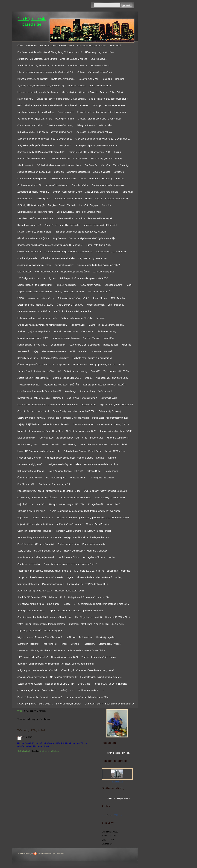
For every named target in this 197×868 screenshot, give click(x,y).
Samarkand (23, 351)
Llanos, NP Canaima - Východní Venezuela (39, 451)
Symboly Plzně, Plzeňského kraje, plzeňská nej (41, 86)
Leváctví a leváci (99, 59)
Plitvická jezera (43, 199)
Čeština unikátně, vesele (30, 478)
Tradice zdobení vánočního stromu (99, 657)
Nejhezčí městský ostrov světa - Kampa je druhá (69, 458)
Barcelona (96, 351)
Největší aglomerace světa (63, 179)
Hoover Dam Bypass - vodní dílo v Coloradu (86, 551)
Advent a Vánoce (102, 172)
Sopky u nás (84, 684)
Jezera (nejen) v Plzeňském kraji (34, 378)
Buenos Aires (97, 438)
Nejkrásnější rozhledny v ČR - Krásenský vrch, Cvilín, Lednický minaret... (86, 677)
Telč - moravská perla (56, 478)
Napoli (129, 285)
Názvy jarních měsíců (90, 285)
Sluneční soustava (76, 86)
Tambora (112, 458)
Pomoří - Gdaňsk (119, 444)
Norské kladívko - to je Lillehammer (35, 285)
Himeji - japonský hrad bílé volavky (107, 365)
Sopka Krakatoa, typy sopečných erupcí (109, 99)
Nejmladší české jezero (46, 272)
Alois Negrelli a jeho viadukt (88, 617)
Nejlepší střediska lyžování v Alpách (35, 524)
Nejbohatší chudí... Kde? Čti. (32, 504)
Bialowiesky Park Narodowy (55, 358)
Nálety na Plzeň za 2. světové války (95, 125)
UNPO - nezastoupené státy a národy (36, 298)
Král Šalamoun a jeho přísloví (32, 179)
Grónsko (75, 644)
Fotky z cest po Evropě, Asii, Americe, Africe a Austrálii (118, 754)
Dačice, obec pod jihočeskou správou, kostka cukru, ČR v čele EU (50, 245)
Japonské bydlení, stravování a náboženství (39, 371)
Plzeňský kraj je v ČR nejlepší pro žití (36, 544)
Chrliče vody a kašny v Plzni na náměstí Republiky (42, 325)
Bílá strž (120, 179)
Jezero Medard (100, 298)
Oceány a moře (89, 405)
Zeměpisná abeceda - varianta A (108, 185)
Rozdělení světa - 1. (78, 66)
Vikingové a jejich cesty (57, 185)
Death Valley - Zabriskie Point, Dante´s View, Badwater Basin (48, 405)
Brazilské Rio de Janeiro (77, 105)
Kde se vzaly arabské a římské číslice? (87, 650)
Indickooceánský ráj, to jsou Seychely (36, 112)
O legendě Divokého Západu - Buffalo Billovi (101, 92)
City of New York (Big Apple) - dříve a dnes (38, 604)
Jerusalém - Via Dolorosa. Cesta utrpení (37, 59)
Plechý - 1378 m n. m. (43, 518)
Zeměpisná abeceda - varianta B (34, 192)
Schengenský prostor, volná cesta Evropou (96, 145)
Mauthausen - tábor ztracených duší (110, 418)
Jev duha (101, 318)
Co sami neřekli (58, 345)
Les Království (24, 272)
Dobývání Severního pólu (97, 165)
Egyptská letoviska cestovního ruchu (35, 212)
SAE (85, 438)
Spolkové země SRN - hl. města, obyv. (68, 159)
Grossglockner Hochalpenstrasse (109, 105)
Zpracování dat (58, 854)
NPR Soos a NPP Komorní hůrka (34, 311)
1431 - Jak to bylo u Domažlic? (33, 657)
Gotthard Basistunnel (83, 424)
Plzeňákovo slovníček (53, 584)
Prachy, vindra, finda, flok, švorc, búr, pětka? (99, 265)
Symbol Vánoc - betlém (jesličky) (34, 398)
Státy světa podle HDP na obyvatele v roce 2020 (41, 152)
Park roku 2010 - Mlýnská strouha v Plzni (59, 438)
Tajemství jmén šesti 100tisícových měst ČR (104, 385)
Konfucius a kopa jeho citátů (66, 338)
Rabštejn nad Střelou (66, 285)
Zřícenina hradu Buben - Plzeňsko (58, 258)
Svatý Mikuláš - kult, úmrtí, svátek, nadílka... (39, 551)
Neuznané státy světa (28, 584)
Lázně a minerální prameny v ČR (54, 484)
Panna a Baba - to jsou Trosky (32, 345)
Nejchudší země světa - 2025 (70, 591)
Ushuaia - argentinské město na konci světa (99, 119)
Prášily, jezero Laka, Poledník (70, 292)
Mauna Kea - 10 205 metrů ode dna (106, 325)
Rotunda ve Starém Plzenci (31, 471)
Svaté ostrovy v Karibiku (63, 79)
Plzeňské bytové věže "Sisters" (33, 79)
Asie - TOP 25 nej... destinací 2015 (35, 591)
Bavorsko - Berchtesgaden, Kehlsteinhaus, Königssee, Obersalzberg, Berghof (56, 664)
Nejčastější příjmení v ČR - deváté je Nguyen (40, 631)
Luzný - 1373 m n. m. (115, 451)
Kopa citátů (115, 46)
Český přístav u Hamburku (70, 305)
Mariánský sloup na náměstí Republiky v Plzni (40, 431)
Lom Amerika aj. (116, 305)
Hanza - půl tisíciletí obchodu (32, 159)
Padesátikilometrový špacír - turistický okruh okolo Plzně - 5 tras (49, 491)
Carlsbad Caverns (113, 285)
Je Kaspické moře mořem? (69, 524)
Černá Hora (87, 331)
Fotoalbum (31, 46)
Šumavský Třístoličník (28, 644)
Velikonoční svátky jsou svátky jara (35, 119)
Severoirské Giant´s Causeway (85, 345)
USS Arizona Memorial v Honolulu (101, 464)
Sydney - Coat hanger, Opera (67, 192)
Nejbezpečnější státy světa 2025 (112, 378)
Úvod (20, 46)
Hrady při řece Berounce (30, 458)
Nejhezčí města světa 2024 (65, 657)
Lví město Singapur (89, 205)
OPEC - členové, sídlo (100, 86)
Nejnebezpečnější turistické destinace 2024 (87, 697)
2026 (116, 815)
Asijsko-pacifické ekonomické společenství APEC (84, 278)
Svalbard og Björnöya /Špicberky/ (34, 331)
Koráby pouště (111, 471)
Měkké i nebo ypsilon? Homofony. (96, 179)
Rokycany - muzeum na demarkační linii (37, 670)
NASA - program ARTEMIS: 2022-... (35, 704)
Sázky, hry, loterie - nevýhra (31, 418)
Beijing (117, 152)
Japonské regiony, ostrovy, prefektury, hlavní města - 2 (44, 571)
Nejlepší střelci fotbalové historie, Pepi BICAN (87, 537)
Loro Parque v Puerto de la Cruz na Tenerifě (39, 391)
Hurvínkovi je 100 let (28, 258)
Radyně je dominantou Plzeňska (77, 318)
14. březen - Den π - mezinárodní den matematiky (109, 704)
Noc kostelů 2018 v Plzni (118, 617)
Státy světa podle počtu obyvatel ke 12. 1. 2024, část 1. (45, 139)
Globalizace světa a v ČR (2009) (34, 238)
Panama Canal (25, 199)
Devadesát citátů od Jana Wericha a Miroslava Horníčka (45, 218)
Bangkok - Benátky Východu (62, 205)
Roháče (64, 644)
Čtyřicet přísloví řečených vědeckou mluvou (105, 491)
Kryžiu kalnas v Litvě (28, 358)
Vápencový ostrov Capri (100, 72)
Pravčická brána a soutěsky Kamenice (72, 311)
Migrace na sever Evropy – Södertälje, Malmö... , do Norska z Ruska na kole (55, 637)
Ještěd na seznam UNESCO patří (34, 172)
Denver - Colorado (50, 444)
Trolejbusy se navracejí (29, 385)
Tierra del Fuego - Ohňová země (96, 391)
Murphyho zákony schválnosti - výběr (94, 218)
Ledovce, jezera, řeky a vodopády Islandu (38, 92)
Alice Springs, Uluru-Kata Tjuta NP (102, 192)
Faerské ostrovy (66, 112)
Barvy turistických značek (69, 704)
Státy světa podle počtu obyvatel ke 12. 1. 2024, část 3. (45, 145)
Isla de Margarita (26, 165)
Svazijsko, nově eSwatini (30, 684)
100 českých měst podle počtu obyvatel (37, 278)
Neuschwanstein (78, 478)
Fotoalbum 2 (117, 781)
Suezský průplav (80, 185)
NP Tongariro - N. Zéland (102, 478)
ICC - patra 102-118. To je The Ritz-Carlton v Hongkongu (102, 571)
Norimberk (58, 398)
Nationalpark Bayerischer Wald (76, 498)
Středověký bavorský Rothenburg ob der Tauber (41, 66)
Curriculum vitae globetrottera (92, 46)
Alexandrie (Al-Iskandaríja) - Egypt (34, 265)
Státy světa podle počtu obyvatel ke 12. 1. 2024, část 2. (103, 139)
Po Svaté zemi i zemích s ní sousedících (92, 358)
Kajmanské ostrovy (64, 265)
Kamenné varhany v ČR (119, 438)
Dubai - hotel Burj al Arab (98, 245)
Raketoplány (89, 644)
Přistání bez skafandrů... (100, 292)
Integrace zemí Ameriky (117, 199)
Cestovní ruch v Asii (88, 79)
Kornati (57, 331)
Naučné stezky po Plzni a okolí (110, 498)
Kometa (100, 458)
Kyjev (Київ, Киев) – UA (29, 225)
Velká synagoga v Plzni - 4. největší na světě (79, 212)
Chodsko (106, 205)
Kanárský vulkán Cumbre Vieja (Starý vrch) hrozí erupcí (83, 531)
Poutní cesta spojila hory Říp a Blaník (36, 557)
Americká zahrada (96, 305)
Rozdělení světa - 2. (101, 66)
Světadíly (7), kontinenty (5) (31, 205)
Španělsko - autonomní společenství (72, 172)
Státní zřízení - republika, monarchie (62, 225)
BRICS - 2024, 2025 (27, 444)
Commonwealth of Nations (31, 125)
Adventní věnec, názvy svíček (32, 677)
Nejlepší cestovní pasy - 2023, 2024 (67, 504)
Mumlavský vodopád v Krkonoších (100, 225)
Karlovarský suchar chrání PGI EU (116, 431)
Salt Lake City (69, 444)
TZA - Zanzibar (118, 298)
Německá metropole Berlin (56, 424)
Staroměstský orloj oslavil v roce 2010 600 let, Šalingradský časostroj (87, 411)
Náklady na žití (78, 325)
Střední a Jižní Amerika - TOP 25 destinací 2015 (41, 597)
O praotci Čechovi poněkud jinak (34, 411)
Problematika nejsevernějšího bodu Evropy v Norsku (81, 232)
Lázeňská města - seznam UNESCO (35, 305)
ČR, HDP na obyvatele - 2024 (93, 258)
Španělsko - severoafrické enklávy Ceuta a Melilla (61, 99)
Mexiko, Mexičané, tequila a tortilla (34, 232)
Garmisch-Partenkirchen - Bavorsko (35, 531)
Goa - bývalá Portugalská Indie (82, 398)
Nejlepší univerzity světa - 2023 (33, 338)
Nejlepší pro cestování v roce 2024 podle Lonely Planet (76, 611)
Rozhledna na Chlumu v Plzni (60, 684)
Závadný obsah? (44, 854)
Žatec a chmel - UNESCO (116, 371)
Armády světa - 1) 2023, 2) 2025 (113, 424)
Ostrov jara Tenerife (65, 119)
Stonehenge (70, 391)
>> (121, 815)
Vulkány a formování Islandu (68, 199)
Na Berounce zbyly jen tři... (31, 464)
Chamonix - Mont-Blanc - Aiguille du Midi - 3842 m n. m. (96, 624)
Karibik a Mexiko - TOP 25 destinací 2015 (87, 584)
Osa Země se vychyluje (29, 564)
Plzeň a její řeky (25, 99)
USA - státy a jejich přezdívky (100, 52)
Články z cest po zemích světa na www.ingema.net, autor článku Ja (119, 799)
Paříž (72, 351)
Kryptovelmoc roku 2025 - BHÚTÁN (61, 385)
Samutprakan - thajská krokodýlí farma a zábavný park (44, 617)
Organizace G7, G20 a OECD (111, 252)
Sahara (81, 72)
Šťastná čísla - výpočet (110, 644)
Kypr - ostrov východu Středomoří (116, 405)
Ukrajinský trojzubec (106, 637)
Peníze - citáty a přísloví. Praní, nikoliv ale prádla (81, 544)
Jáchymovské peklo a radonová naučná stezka (41, 577)
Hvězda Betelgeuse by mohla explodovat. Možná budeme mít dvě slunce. (85, 511)
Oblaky (119, 577)
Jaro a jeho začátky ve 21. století (99, 557)
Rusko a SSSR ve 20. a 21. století (110, 684)
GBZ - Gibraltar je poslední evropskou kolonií (40, 105)
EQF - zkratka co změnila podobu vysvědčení (89, 577)
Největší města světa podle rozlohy (35, 292)
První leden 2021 (26, 484)
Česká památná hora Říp (30, 185)
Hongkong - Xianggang (113, 79)
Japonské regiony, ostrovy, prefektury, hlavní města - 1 (71, 564)
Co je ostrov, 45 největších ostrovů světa (37, 498)
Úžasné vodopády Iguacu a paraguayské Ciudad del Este (46, 72)
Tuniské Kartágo (121, 165)
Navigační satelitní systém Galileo (64, 464)
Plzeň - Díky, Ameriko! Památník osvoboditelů (40, 697)
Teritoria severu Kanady (76, 371)
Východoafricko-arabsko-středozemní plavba (59, 165)
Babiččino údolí (111, 345)
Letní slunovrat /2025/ (68, 557)
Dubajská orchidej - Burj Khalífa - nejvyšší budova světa (45, 132)
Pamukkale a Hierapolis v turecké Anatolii (68, 418)
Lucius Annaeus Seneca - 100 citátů (66, 471)
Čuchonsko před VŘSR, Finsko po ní (36, 365)
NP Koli (108, 351)
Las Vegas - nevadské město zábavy (94, 132)
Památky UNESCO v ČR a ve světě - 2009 (90, 152)
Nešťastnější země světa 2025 (81, 431)
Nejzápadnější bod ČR (29, 424)
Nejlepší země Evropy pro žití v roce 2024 (89, 597)
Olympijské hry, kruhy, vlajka (31, 511)
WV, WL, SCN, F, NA (31, 730)
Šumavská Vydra (109, 398)
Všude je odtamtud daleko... (31, 611)
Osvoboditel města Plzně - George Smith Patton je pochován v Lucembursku (55, 252)
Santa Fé (95, 371)
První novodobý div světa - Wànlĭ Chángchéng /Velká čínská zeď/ (50, 52)
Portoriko (83, 351)
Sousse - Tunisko (91, 338)
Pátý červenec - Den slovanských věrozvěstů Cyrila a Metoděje (84, 238)
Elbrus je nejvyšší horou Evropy (106, 159)
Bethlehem (119, 172)
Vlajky (35, 351)
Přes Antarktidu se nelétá (54, 351)
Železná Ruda (94, 471)
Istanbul (89, 378)
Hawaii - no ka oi (94, 199)
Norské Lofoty (71, 331)
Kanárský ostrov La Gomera (93, 444)
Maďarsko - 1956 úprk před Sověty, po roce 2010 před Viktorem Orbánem (93, 518)
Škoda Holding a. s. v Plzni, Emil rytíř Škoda (39, 537)
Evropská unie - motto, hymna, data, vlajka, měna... (102, 112)
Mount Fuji (109, 338)
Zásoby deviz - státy (106, 331)
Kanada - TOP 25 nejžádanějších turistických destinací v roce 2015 (96, 604)
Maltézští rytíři (69, 92)
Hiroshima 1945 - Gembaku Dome (57, 46)
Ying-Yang (128, 192)
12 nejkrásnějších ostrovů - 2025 (104, 504)
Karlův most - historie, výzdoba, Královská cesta (41, 650)
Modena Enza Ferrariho (98, 524)
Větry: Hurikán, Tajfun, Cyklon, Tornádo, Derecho (42, 624)
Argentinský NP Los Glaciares (72, 365)
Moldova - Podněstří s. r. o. (91, 690)
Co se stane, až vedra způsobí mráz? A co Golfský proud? (46, 690)
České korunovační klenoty (60, 125)
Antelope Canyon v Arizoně (74, 59)
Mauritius (126, 345)
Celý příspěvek (24, 751)
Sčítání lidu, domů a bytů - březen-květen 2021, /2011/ (87, 670)
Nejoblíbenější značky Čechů (76, 272)
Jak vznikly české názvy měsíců (73, 298)
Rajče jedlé (23, 518)
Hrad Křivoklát (49, 644)
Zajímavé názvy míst (104, 272)
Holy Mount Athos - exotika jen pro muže (37, 318)
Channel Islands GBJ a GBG (67, 378)
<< (104, 815)
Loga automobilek (26, 438)
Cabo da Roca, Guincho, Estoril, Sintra (82, 451)
